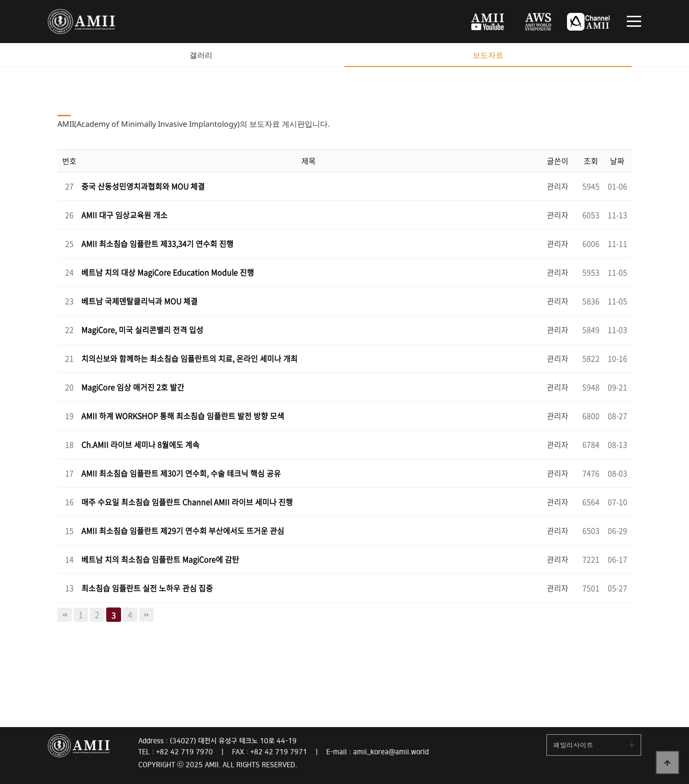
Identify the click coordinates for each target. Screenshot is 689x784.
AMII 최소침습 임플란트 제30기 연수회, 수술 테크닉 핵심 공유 (181, 473)
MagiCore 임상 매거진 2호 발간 (133, 387)
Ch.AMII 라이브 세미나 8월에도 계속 (140, 444)
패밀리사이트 (573, 745)
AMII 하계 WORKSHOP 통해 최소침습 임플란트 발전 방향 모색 (183, 416)
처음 (65, 615)
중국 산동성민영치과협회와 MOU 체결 (143, 186)
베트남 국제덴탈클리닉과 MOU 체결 (139, 301)
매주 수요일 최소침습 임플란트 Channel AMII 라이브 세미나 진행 (187, 502)
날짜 (617, 161)
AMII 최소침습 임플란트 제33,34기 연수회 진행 (157, 243)
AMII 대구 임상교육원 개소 (124, 215)
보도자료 (488, 55)
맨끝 (146, 615)
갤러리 (201, 55)
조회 (591, 161)
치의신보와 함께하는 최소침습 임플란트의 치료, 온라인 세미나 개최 (189, 358)
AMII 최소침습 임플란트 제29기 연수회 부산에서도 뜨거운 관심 (183, 530)
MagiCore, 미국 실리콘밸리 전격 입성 (142, 330)
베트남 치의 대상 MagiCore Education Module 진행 (168, 272)
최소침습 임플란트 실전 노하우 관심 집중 (147, 588)
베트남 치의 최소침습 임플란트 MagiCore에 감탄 (160, 559)
